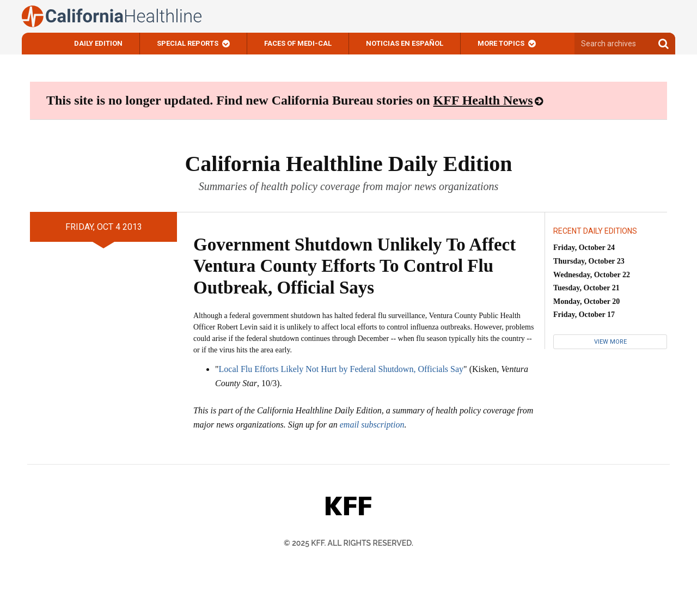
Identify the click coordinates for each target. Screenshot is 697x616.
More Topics (501, 43)
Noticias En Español (405, 43)
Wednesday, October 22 (592, 275)
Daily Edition (98, 43)
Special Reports (188, 43)
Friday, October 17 (584, 315)
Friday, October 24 (584, 248)
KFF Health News (483, 100)
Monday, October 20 (586, 301)
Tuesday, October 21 (586, 288)
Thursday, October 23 (589, 261)
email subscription (372, 425)
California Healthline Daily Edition (348, 164)
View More (610, 342)
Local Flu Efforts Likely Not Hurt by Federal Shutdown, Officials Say (341, 369)
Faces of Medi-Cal (298, 43)
